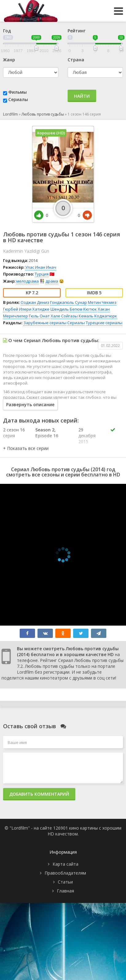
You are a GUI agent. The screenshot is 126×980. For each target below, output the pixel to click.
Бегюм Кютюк (83, 309)
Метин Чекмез (102, 302)
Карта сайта (65, 864)
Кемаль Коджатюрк (98, 316)
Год (7, 31)
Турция (42, 274)
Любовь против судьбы (43, 114)
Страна (76, 60)
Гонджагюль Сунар (69, 302)
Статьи (65, 882)
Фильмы (18, 92)
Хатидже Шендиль (51, 309)
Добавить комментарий (39, 794)
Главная (65, 891)
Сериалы (18, 99)
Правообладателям (65, 873)
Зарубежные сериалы (45, 323)
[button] (26, 448)
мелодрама (28, 281)
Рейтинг (77, 31)
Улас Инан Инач (41, 267)
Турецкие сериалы (104, 323)
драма (52, 281)
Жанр (9, 60)
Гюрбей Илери (17, 309)
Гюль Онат (39, 316)
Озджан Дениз (35, 302)
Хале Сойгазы (64, 316)
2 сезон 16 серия (14, 433)
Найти (82, 96)
